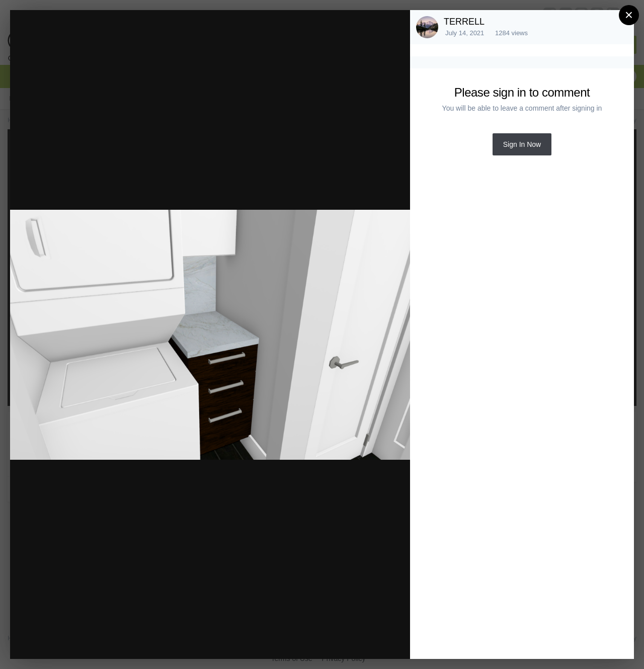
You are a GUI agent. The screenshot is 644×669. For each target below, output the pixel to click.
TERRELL (464, 22)
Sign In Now (522, 144)
